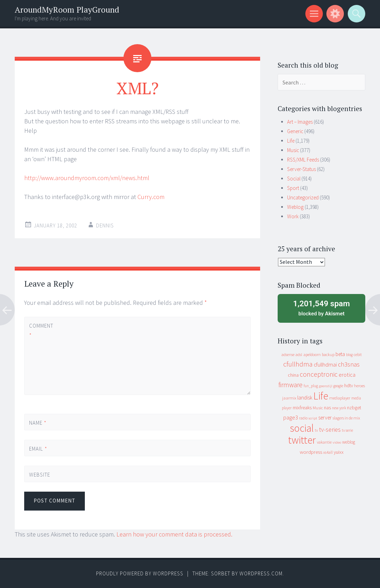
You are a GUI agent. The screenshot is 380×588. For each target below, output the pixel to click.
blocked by (321, 308)
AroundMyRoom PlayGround (67, 10)
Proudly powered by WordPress (140, 573)
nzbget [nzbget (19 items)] (354, 408)
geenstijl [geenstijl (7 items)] (326, 386)
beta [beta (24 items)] (340, 354)
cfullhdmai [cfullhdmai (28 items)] (325, 365)
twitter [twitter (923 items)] (302, 440)
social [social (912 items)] (302, 428)
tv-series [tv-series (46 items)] (330, 430)
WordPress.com (261, 573)
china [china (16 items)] (293, 375)
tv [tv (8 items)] (316, 430)
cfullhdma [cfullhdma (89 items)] (298, 364)
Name (38, 423)
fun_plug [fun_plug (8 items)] (311, 386)
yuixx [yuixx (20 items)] (339, 452)
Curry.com (151, 197)
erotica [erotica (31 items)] (347, 375)
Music (293, 150)
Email (38, 449)
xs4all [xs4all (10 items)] (328, 452)
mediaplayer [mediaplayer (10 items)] (340, 398)
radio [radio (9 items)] (303, 418)
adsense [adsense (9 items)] (288, 355)
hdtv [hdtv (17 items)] (349, 385)
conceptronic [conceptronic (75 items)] (319, 374)
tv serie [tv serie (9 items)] (347, 430)
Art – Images (300, 122)
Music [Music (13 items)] (318, 408)
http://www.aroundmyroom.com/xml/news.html (87, 178)
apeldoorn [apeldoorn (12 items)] (312, 354)
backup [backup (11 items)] (328, 354)
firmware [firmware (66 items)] (290, 385)
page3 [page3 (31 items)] (291, 417)
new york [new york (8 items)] (339, 408)
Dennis (105, 225)
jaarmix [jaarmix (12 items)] (289, 398)
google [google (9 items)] (338, 386)
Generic (295, 131)
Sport (293, 188)
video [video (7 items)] (337, 442)
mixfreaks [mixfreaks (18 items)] (302, 408)
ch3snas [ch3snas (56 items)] (349, 364)
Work (293, 216)
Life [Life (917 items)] (321, 396)
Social (294, 179)
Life (291, 141)
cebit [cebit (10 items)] (358, 354)
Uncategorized (303, 197)
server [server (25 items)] (325, 418)
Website (40, 475)
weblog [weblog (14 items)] (349, 442)
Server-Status (301, 169)
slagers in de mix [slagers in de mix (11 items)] (346, 418)
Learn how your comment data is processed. (174, 534)
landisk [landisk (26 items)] (305, 398)
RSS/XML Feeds (303, 160)
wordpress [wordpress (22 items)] (311, 452)
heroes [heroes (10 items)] (359, 386)
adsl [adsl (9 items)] (299, 355)
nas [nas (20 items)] (327, 408)
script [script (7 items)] (313, 418)
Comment (41, 330)
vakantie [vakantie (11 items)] (324, 442)
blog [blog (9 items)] (349, 355)
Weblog (295, 207)
